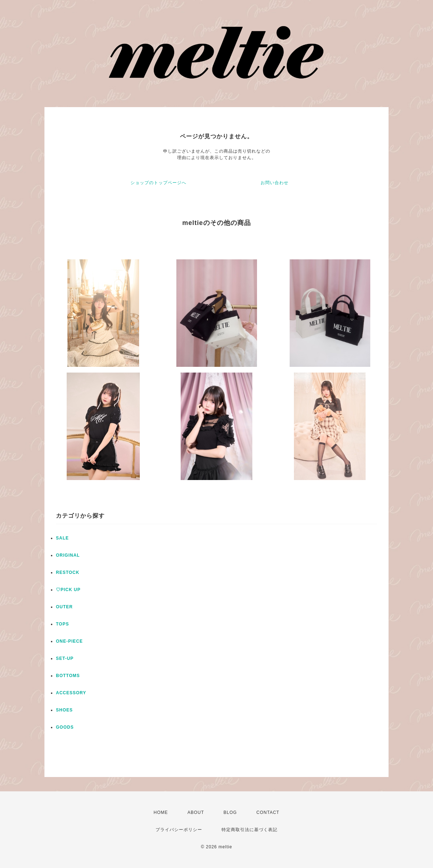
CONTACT (268, 812)
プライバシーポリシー (179, 830)
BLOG (230, 812)
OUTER (64, 607)
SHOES (64, 710)
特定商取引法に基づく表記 (249, 830)
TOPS (62, 624)
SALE (62, 538)
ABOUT (196, 812)
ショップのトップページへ (158, 183)
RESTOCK (68, 572)
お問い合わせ (275, 183)
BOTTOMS (68, 676)
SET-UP (65, 658)
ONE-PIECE (69, 641)
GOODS (65, 727)
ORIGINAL (68, 555)
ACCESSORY (71, 693)
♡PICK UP (68, 590)
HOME (161, 812)
